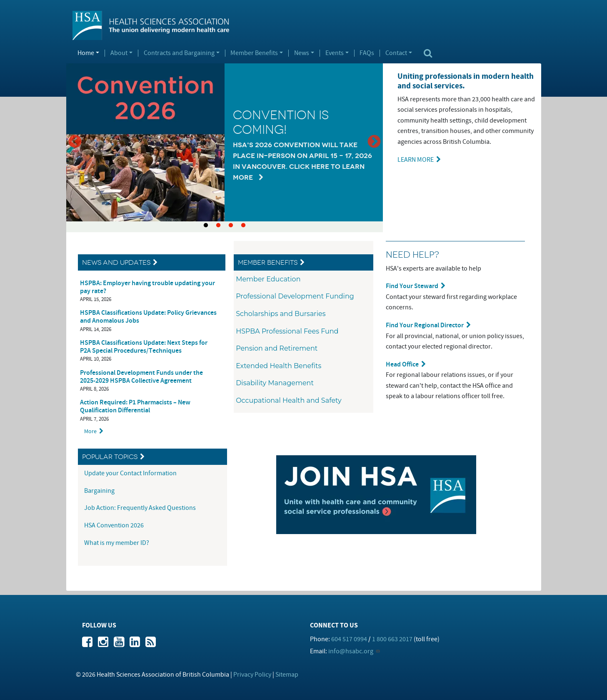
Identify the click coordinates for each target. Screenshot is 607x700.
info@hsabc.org (351, 651)
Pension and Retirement (277, 348)
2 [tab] (218, 226)
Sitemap (287, 675)
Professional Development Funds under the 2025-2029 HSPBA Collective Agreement (141, 377)
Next (374, 142)
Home (86, 53)
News (302, 53)
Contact (396, 53)
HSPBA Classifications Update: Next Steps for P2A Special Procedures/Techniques (144, 347)
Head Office (402, 365)
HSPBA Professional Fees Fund (287, 331)
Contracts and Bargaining (179, 53)
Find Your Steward (412, 286)
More (90, 431)
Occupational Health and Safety (289, 400)
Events (335, 53)
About (119, 53)
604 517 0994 (349, 639)
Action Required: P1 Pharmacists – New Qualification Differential (135, 406)
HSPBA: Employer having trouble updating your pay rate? (147, 287)
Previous (75, 142)
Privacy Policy (252, 675)
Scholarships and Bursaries (281, 314)
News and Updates (116, 262)
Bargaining (100, 491)
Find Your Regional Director (425, 325)
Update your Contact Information (131, 473)
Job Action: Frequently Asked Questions (140, 508)
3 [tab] (231, 226)
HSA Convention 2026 (114, 525)
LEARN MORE (416, 160)
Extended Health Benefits (279, 366)
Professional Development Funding (295, 296)
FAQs (367, 53)
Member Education (268, 279)
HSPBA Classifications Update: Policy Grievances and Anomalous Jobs (148, 317)
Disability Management (275, 383)
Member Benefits (254, 53)
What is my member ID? (117, 543)
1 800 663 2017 (392, 639)
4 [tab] (243, 226)
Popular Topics (110, 457)
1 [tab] (206, 226)
